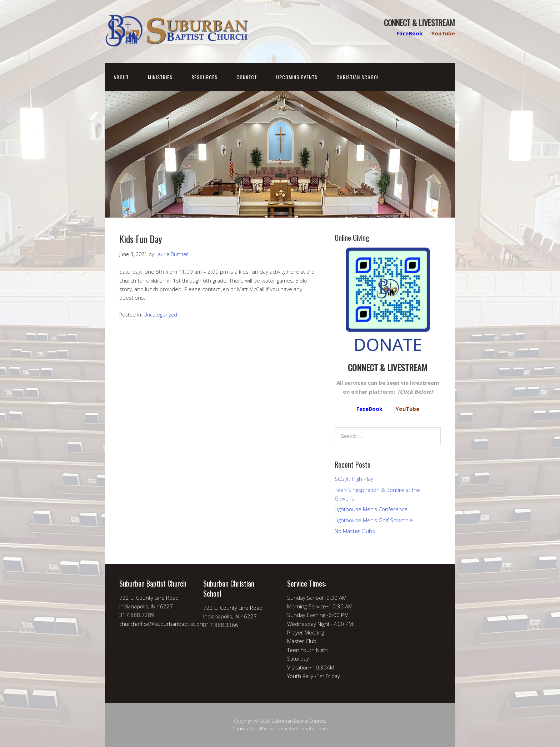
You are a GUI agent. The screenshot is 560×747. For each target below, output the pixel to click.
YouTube (443, 33)
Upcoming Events (297, 77)
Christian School (358, 77)
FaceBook (409, 33)
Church (240, 728)
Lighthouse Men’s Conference (371, 509)
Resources (204, 77)
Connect (247, 77)
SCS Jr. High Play (354, 479)
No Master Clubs (355, 531)
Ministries (160, 77)
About (121, 77)
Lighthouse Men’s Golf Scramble (374, 520)
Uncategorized (160, 315)
